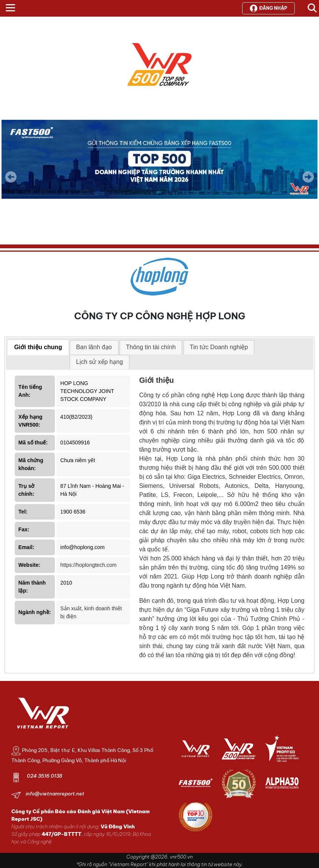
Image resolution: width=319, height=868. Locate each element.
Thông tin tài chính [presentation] (151, 347)
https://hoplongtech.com (88, 565)
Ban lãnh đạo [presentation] (94, 347)
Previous (11, 177)
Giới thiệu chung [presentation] (38, 347)
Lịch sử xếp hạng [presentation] (100, 362)
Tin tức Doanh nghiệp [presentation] (219, 347)
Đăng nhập (268, 8)
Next (308, 182)
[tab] (38, 348)
